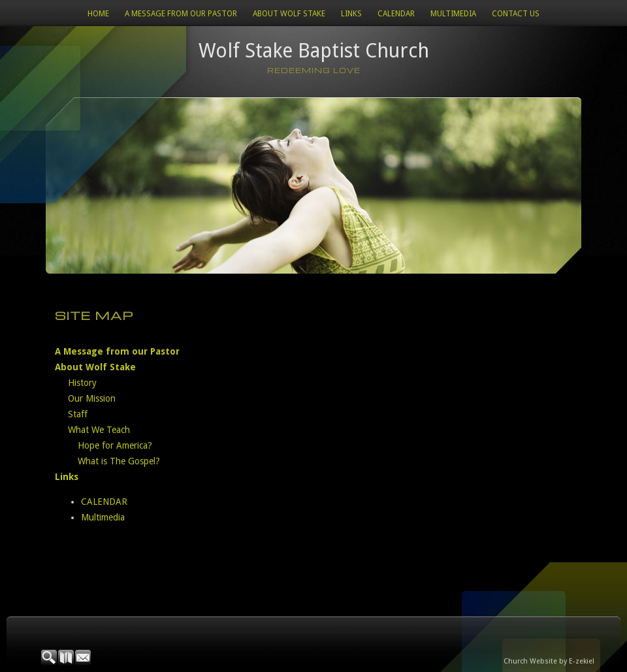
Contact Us (516, 14)
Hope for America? (115, 445)
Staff (78, 414)
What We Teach (99, 430)
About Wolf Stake (289, 14)
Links (351, 14)
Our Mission (92, 398)
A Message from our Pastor (181, 14)
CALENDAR (396, 14)
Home (98, 14)
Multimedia (453, 14)
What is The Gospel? (119, 461)
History (82, 383)
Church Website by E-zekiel (549, 661)
